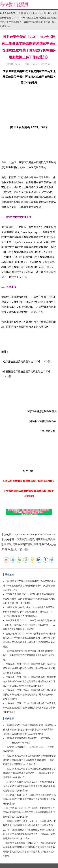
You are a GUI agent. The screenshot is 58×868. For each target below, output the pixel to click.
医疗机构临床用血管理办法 (34, 177)
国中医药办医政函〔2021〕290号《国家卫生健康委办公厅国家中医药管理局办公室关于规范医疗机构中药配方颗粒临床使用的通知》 (29, 786)
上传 (20, 549)
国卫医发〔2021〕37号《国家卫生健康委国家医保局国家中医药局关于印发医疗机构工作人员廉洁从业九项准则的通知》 (29, 799)
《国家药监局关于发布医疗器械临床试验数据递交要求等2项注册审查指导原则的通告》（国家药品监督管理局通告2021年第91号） (29, 773)
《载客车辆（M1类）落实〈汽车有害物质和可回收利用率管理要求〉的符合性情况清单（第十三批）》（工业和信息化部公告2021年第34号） (29, 612)
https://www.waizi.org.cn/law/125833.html (35, 534)
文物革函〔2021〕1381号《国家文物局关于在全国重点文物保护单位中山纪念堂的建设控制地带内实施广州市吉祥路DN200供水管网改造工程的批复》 (29, 681)
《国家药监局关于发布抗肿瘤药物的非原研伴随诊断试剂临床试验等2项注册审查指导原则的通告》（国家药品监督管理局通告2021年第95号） (29, 760)
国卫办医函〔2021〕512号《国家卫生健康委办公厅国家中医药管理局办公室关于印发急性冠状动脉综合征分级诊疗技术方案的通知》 (29, 812)
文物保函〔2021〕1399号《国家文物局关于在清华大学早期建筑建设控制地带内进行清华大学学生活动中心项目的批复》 (29, 708)
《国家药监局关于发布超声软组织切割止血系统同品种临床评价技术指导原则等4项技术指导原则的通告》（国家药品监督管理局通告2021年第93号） (29, 730)
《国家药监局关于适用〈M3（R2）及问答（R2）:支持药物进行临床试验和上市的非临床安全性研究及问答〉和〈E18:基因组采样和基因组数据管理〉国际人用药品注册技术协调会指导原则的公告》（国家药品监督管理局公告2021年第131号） (29, 830)
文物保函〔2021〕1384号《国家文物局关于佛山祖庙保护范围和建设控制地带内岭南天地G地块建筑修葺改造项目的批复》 (29, 695)
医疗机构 (47, 544)
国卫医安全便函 (26, 539)
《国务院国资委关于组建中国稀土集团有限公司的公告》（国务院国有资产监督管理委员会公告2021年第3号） (29, 655)
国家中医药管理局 (22, 544)
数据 (14, 549)
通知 (26, 549)
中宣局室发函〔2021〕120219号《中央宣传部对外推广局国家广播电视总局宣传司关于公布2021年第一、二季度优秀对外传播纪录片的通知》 (29, 625)
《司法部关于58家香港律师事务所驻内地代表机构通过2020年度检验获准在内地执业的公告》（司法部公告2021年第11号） (29, 586)
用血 (8, 549)
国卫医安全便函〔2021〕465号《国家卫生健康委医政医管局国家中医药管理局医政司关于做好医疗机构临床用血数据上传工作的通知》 (29, 599)
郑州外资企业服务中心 (28, 13)
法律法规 (46, 13)
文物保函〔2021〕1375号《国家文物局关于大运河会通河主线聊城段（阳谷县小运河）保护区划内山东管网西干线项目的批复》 (29, 668)
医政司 (37, 544)
